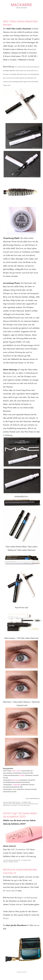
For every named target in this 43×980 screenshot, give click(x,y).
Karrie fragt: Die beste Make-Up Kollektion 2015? (21, 815)
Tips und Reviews (24, 805)
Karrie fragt (13, 862)
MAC (10, 804)
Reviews (14, 805)
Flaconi (6, 918)
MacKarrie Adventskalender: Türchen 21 (20, 871)
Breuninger (16, 780)
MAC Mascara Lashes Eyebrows (24, 804)
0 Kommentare (26, 802)
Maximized (32, 49)
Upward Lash (11, 376)
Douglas (22, 775)
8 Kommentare (26, 860)
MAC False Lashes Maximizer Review (20, 23)
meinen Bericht (12, 891)
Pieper (15, 789)
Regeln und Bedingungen (27, 898)
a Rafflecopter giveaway (22, 972)
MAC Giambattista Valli (20, 849)
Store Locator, (17, 771)
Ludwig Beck (16, 785)
